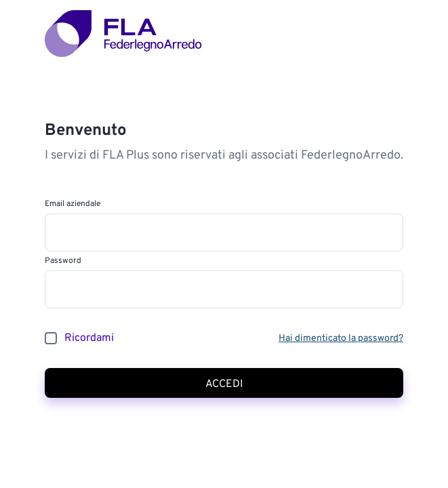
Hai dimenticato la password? (341, 339)
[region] (224, 244)
